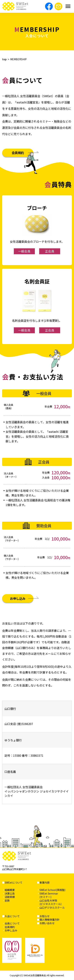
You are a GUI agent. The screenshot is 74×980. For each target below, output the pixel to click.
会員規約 (18, 153)
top (4, 59)
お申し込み (18, 598)
